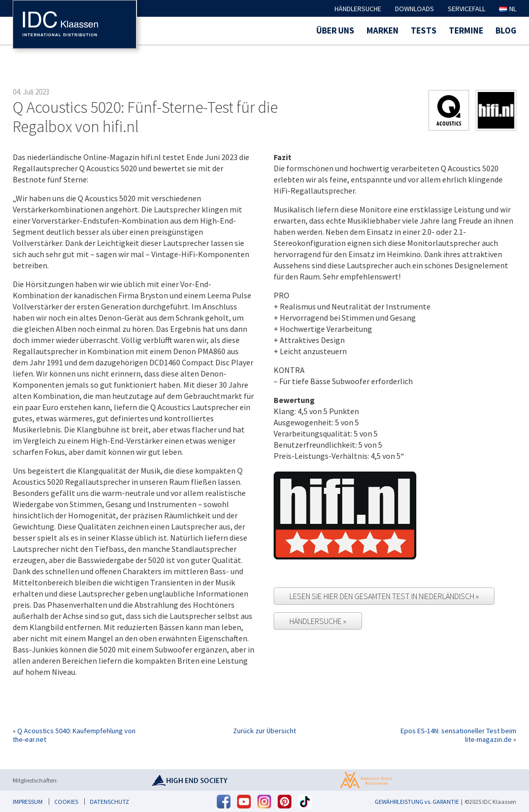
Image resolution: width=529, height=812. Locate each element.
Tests (424, 30)
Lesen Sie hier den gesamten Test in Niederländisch (383, 596)
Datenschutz (109, 802)
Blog (506, 30)
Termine (466, 30)
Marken (383, 30)
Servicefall (467, 9)
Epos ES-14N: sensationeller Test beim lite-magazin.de (458, 735)
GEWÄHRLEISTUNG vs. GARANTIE (417, 802)
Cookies (66, 802)
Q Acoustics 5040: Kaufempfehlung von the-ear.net (74, 735)
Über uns (335, 30)
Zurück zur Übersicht (264, 731)
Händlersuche (358, 9)
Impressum (28, 802)
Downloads (415, 9)
